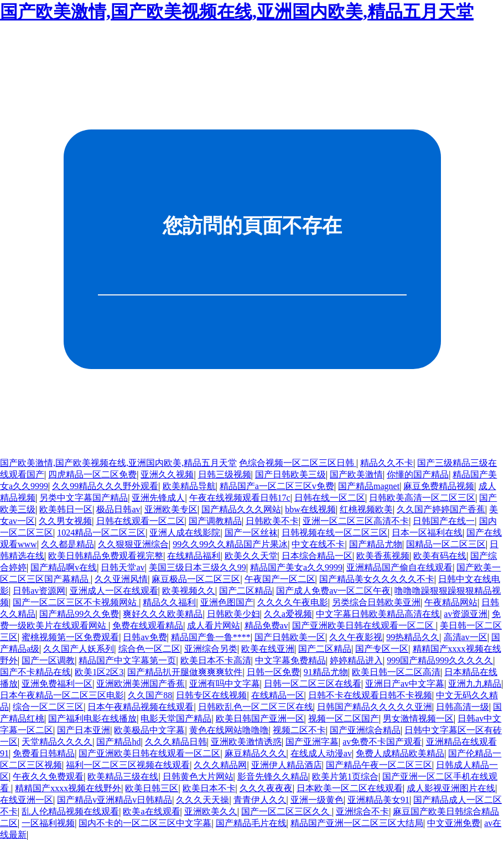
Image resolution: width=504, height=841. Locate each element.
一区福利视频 (48, 823)
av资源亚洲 (466, 614)
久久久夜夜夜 (266, 788)
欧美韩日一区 (66, 509)
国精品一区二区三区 (446, 544)
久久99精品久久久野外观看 (105, 486)
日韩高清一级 (463, 707)
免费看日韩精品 (44, 753)
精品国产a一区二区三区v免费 (277, 486)
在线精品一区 (278, 695)
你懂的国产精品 (418, 474)
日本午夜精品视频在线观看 (141, 707)
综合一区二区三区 (48, 707)
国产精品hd (118, 742)
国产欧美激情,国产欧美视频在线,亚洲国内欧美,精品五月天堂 (237, 12)
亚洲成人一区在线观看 (114, 591)
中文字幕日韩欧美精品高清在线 (378, 614)
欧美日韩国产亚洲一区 (260, 718)
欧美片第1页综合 (345, 777)
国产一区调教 (48, 660)
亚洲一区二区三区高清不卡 (356, 521)
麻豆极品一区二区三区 (196, 579)
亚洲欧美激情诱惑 (246, 742)
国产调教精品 (215, 521)
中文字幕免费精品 (290, 660)
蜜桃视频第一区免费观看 (70, 637)
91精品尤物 (326, 672)
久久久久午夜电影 (293, 602)
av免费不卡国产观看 (382, 742)
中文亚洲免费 (454, 823)
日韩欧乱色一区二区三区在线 (256, 707)
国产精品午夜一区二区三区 (379, 765)
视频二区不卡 (299, 730)
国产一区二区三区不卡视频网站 (76, 602)
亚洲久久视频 (167, 474)
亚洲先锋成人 (158, 498)
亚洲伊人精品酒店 (287, 765)
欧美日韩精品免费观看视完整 (106, 556)
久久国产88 (150, 695)
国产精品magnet (369, 486)
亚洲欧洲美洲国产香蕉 (141, 684)
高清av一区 (466, 637)
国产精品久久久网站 (241, 509)
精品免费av (266, 625)
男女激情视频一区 (418, 718)
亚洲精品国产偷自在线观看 (399, 567)
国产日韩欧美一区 (290, 637)
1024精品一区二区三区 (101, 533)
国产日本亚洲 (84, 730)
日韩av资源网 (39, 591)
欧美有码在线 (440, 556)
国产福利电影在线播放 (92, 718)
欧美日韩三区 (152, 788)
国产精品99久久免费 (79, 614)
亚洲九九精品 (475, 684)
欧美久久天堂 (251, 556)
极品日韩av (118, 509)
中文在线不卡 (318, 544)
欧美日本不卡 (209, 788)
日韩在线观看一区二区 (141, 521)
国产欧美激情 (356, 474)
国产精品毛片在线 (251, 823)
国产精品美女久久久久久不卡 (377, 579)
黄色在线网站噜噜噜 (229, 730)
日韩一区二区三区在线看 (313, 684)
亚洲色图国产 (227, 602)
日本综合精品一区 (317, 556)
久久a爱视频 (288, 614)
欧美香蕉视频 (383, 556)
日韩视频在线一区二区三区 (335, 533)
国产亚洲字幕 (312, 742)
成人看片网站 (214, 625)
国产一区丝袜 (251, 533)
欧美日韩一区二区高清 (396, 672)
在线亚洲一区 (27, 800)
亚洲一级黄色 (317, 800)
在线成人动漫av (321, 753)
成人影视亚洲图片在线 (451, 788)
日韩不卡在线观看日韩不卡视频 (370, 695)
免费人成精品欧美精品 (400, 753)
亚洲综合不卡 (362, 811)
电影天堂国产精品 (176, 718)
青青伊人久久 (260, 800)
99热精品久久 (413, 637)
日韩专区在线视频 (211, 695)
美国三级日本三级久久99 (198, 567)
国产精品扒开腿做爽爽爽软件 (185, 672)
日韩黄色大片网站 (198, 777)
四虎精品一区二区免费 (92, 474)
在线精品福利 (194, 556)
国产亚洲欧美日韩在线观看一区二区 (364, 625)
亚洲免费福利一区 (57, 684)
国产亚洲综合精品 (365, 730)
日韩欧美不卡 (272, 521)
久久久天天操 (202, 800)
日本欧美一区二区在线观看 (350, 788)
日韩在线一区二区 (330, 498)
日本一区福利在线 (427, 533)
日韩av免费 (145, 637)
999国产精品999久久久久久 (440, 660)
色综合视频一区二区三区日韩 (298, 463)
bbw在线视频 (310, 509)
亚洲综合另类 (211, 649)
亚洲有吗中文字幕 (225, 684)
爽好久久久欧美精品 (163, 614)
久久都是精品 (67, 544)
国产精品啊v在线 (64, 567)
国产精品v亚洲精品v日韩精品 (115, 800)
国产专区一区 (382, 649)
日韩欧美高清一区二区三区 (422, 498)
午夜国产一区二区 (280, 579)
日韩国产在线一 (444, 521)
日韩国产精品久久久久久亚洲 (375, 707)
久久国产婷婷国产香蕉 (441, 509)
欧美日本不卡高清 (216, 660)
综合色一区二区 (149, 649)
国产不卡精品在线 (35, 672)
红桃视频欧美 (366, 509)
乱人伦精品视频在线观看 (70, 811)
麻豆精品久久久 (256, 753)
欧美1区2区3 (99, 672)
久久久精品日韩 (176, 742)
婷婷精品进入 (356, 660)
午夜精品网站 (451, 602)
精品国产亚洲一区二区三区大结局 (357, 823)
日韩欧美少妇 (233, 614)
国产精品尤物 (376, 544)
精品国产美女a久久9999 (296, 567)
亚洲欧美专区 (171, 509)
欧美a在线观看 (151, 811)
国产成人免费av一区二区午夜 (333, 591)
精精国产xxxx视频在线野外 (68, 788)
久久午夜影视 (356, 637)
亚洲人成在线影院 (185, 533)
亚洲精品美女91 (378, 800)
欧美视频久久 (189, 591)
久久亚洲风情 (121, 579)
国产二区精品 (246, 591)
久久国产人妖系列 (79, 649)
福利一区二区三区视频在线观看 (128, 765)
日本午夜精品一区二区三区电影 (62, 695)
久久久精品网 (220, 765)
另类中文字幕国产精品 (84, 498)
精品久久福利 (169, 602)
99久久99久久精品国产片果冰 (230, 544)
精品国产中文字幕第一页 (127, 660)
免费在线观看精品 (148, 625)
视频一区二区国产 (344, 718)
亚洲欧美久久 (211, 811)
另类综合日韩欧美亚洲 (376, 602)
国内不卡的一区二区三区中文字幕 (145, 823)
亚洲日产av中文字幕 (405, 684)
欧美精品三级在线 (123, 777)
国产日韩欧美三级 (290, 474)
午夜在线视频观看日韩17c (240, 498)
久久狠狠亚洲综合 (133, 544)
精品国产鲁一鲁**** (211, 637)
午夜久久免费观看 (48, 777)
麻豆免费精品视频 (439, 486)
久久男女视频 (65, 521)
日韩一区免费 (273, 672)
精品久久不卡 (387, 463)
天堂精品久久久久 (57, 742)
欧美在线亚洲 (268, 649)
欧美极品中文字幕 (149, 730)
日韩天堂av (123, 567)
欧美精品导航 (189, 486)
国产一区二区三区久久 (287, 811)
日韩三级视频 (225, 474)
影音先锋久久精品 (273, 777)
